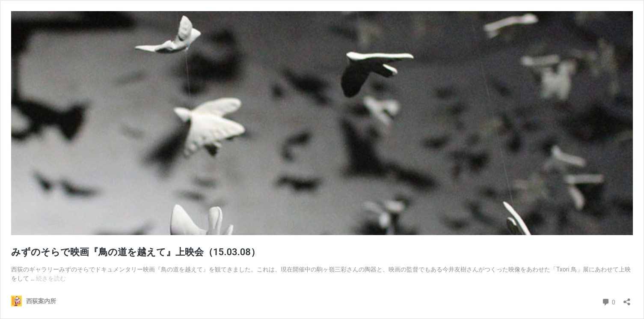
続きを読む (51, 278)
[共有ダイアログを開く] (627, 299)
